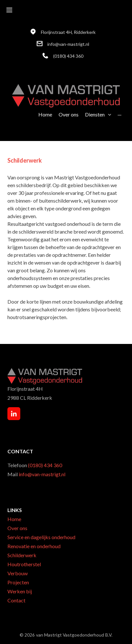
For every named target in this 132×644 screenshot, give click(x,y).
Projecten (18, 582)
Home (14, 519)
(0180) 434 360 (68, 56)
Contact (16, 600)
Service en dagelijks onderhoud (41, 537)
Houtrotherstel (24, 564)
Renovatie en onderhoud (34, 546)
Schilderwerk (22, 555)
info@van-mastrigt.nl (68, 44)
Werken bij (20, 591)
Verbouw (18, 573)
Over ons (17, 528)
